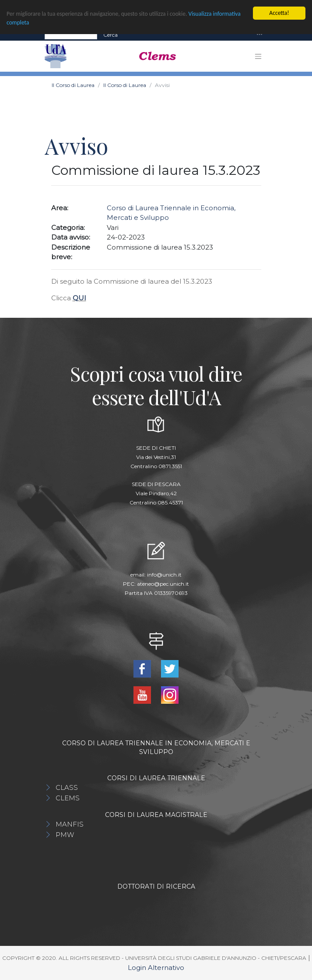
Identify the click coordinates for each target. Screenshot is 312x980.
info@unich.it (164, 575)
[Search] (71, 35)
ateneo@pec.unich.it (163, 584)
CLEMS (68, 798)
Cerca (110, 34)
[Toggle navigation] (259, 35)
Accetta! (279, 13)
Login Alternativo (156, 968)
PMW (65, 835)
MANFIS (70, 824)
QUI (79, 298)
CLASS (67, 787)
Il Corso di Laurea (73, 85)
